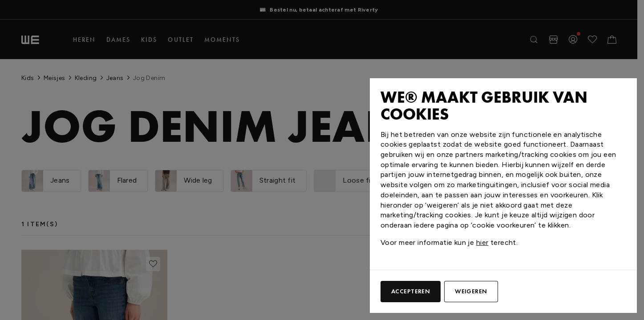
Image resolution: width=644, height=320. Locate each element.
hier (482, 242)
